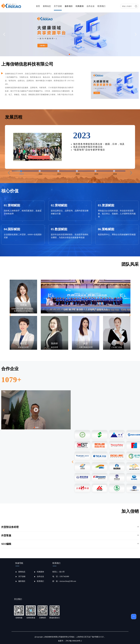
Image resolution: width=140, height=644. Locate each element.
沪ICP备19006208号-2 (73, 641)
